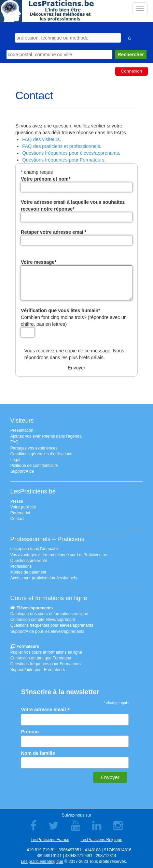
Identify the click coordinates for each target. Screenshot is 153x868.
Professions (21, 566)
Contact (17, 519)
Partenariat (20, 513)
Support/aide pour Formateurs (38, 670)
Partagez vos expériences (34, 448)
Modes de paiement (28, 572)
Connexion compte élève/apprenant (43, 620)
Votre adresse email (45, 710)
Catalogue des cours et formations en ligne (49, 614)
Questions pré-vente (29, 561)
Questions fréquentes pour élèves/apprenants (71, 153)
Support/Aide (22, 471)
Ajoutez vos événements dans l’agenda (46, 436)
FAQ (14, 442)
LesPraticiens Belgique (101, 840)
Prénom (30, 732)
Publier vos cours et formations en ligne (46, 652)
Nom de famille (38, 753)
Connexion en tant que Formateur (41, 658)
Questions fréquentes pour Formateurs (63, 160)
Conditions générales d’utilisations (41, 454)
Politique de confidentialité (34, 466)
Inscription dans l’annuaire (34, 549)
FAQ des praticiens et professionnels (61, 146)
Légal (15, 460)
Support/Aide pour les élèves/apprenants (47, 631)
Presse (17, 501)
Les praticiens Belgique (42, 862)
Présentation (22, 430)
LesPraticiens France (50, 840)
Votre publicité (23, 507)
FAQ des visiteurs (41, 139)
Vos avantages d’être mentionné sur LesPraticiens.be (59, 555)
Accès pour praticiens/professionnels (44, 578)
